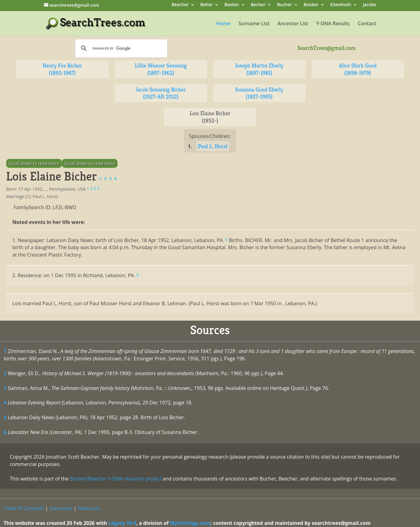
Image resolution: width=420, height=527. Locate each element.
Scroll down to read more (34, 163)
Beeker (232, 5)
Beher (206, 5)
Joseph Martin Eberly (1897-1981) (259, 69)
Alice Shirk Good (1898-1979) (358, 69)
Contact (367, 24)
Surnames (61, 508)
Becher (258, 5)
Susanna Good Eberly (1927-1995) (259, 93)
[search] (120, 48)
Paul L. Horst (213, 146)
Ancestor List (293, 24)
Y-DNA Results (333, 24)
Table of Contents (24, 508)
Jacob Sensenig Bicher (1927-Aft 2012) (161, 93)
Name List (89, 508)
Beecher (180, 5)
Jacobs (369, 5)
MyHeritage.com (190, 523)
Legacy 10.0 (122, 523)
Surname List (254, 24)
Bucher (285, 5)
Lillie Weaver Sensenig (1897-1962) (161, 69)
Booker (311, 5)
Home (223, 24)
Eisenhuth (341, 5)
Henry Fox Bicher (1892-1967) (62, 69)
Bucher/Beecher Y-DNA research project (116, 479)
